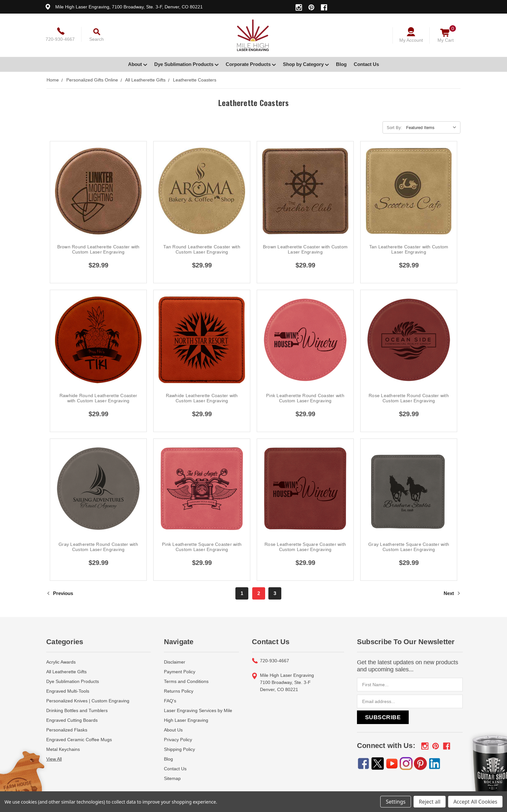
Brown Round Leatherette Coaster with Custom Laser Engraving (98, 249)
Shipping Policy (179, 749)
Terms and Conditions (186, 681)
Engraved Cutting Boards (72, 720)
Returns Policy (179, 691)
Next (452, 593)
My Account (411, 40)
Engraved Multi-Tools (68, 691)
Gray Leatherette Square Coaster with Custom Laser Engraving (409, 547)
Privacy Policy (178, 740)
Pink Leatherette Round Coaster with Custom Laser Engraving (305, 398)
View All (54, 759)
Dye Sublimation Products (186, 64)
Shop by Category (306, 64)
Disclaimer (175, 662)
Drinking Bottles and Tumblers (77, 710)
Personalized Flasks (67, 730)
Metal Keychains (63, 749)
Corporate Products (251, 64)
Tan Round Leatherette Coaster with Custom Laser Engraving (202, 249)
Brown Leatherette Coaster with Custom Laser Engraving (305, 249)
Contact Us (366, 64)
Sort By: (394, 128)
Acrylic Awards (61, 662)
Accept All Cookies (475, 802)
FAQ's (170, 701)
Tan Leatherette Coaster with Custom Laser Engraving (409, 249)
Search (97, 39)
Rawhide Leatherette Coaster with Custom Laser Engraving (202, 398)
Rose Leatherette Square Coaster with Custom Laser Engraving (305, 547)
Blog (341, 64)
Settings (396, 802)
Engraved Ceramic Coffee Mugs (79, 740)
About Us (173, 730)
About (138, 64)
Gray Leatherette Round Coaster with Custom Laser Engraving (98, 547)
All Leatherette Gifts (66, 672)
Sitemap (172, 778)
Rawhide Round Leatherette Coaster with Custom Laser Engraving (98, 398)
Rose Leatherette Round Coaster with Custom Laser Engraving (409, 398)
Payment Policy (180, 672)
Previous (60, 593)
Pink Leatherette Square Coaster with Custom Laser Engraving (202, 547)
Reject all (430, 802)
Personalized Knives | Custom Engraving (88, 701)
